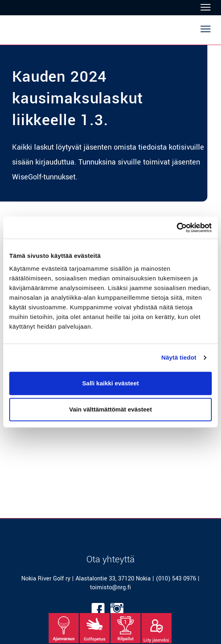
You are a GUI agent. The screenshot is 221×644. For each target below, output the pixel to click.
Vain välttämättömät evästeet (110, 409)
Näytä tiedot (179, 357)
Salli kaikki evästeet (111, 383)
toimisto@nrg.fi (110, 587)
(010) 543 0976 (176, 579)
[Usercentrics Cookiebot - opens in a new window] (177, 228)
